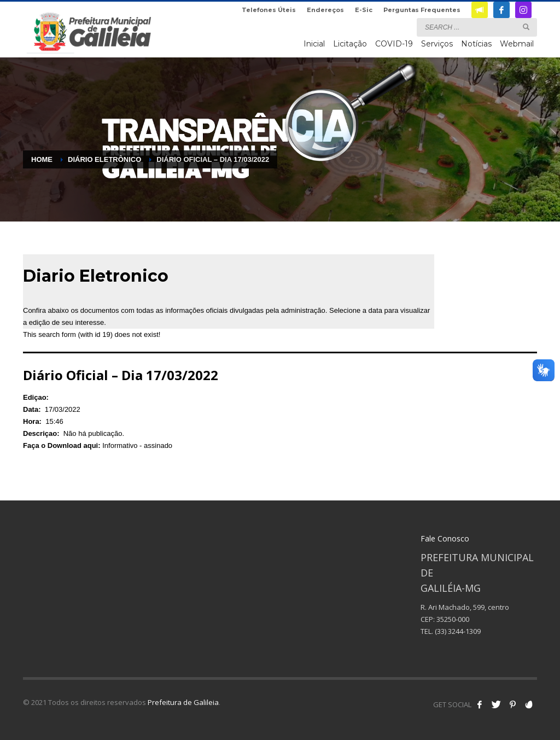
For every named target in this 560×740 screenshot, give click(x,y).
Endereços (325, 10)
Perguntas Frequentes (422, 10)
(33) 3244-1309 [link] (458, 631)
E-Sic (364, 10)
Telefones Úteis (269, 10)
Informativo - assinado (137, 445)
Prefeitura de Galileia (183, 702)
